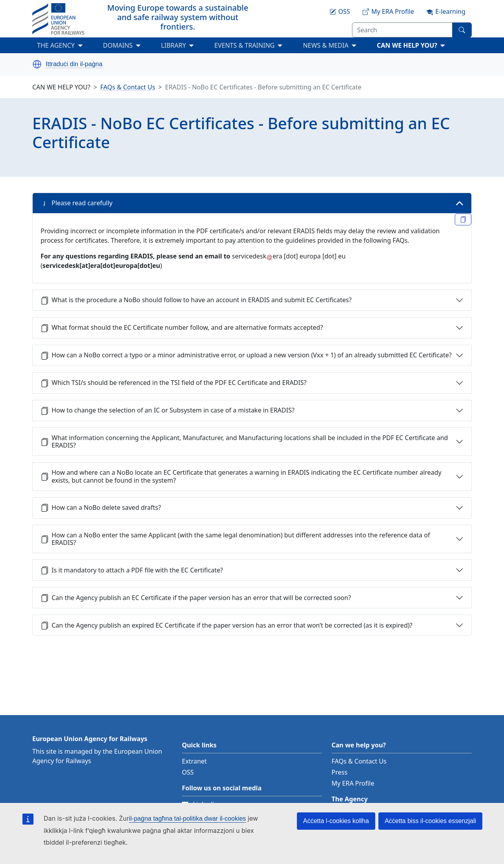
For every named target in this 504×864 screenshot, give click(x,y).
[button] (37, 64)
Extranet (194, 761)
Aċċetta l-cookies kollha (336, 821)
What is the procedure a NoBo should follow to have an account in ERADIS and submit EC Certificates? (196, 300)
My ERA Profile (353, 783)
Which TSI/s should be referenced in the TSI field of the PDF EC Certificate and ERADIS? (173, 383)
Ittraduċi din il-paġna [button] (74, 64)
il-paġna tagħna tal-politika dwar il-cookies (188, 818)
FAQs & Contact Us (128, 87)
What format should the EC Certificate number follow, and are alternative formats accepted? (182, 327)
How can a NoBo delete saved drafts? (101, 507)
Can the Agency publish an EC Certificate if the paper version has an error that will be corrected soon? (196, 598)
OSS (188, 772)
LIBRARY (173, 45)
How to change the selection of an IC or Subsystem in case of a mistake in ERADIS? (168, 410)
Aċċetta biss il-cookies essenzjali (430, 821)
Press (339, 772)
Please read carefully (77, 203)
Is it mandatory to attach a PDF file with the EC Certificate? (132, 570)
